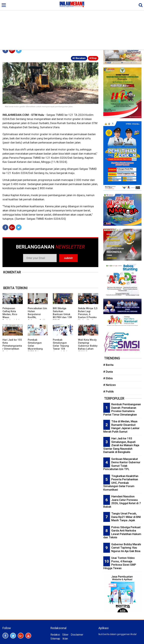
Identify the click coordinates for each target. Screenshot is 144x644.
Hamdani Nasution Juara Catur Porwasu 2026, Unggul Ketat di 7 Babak (122, 502)
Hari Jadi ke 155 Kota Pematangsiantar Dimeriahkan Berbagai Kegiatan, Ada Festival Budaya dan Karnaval (12, 350)
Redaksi (55, 635)
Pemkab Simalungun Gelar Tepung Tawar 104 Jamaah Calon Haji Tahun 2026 (62, 347)
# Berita (108, 365)
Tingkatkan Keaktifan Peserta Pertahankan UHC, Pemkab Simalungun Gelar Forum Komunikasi (121, 483)
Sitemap (55, 639)
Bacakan (79, 58)
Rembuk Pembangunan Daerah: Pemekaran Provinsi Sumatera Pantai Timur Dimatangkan (122, 409)
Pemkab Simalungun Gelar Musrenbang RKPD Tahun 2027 (35, 347)
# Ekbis (108, 378)
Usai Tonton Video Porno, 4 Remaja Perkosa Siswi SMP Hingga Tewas (120, 563)
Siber (65, 635)
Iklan (65, 639)
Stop (93, 58)
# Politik (109, 392)
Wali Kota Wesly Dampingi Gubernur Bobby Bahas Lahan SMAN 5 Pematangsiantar (88, 349)
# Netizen (110, 385)
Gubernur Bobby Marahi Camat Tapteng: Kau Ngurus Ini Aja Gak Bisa (126, 548)
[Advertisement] (72, 25)
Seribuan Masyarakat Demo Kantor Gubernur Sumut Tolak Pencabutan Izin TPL (122, 464)
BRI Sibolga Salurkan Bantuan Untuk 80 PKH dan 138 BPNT (62, 314)
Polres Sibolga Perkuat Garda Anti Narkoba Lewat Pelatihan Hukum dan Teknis (122, 532)
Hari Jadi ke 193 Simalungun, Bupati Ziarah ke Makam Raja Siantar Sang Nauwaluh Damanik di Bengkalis (121, 445)
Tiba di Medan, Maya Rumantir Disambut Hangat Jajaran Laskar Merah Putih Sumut (121, 426)
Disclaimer (77, 635)
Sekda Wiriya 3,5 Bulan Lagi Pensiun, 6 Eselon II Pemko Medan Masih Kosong (88, 316)
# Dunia (108, 372)
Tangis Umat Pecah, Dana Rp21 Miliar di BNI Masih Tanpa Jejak (126, 517)
